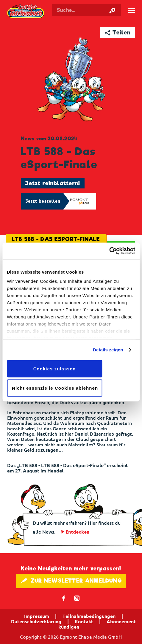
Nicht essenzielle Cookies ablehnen (55, 388)
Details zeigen (108, 350)
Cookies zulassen (55, 368)
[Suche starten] (112, 10)
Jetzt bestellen (43, 201)
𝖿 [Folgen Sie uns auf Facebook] (64, 598)
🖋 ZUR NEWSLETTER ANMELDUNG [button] (71, 581)
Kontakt (84, 621)
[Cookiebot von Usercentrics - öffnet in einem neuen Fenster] (109, 251)
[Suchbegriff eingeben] (86, 10)
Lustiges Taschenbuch (26, 12)
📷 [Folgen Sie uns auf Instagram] (77, 598)
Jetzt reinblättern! (53, 183)
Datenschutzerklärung (36, 621)
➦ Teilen (118, 32)
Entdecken (78, 532)
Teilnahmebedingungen (89, 616)
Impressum (37, 616)
